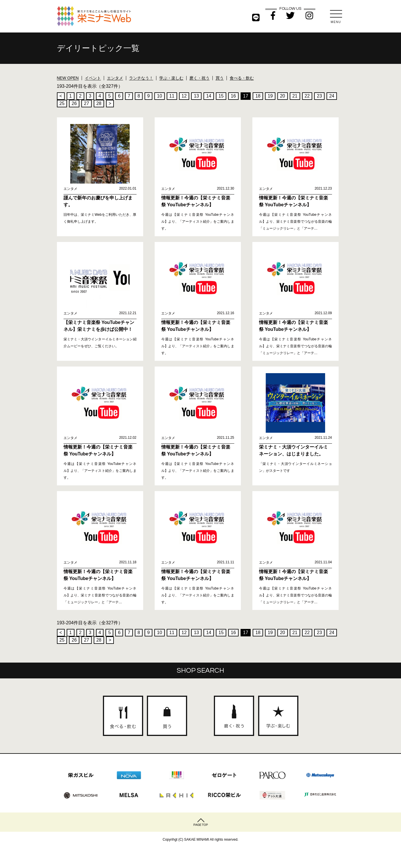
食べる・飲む (242, 78)
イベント (93, 78)
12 (184, 96)
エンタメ (115, 78)
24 (332, 96)
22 (307, 96)
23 (319, 96)
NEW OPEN (68, 78)
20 (283, 96)
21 (295, 96)
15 (221, 96)
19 (270, 96)
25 (62, 103)
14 (209, 96)
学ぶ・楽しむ (171, 78)
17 (246, 96)
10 (160, 96)
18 (258, 96)
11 (172, 96)
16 (233, 96)
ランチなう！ (141, 78)
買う (220, 78)
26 (74, 103)
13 (196, 96)
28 (99, 103)
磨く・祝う (199, 78)
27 (87, 103)
